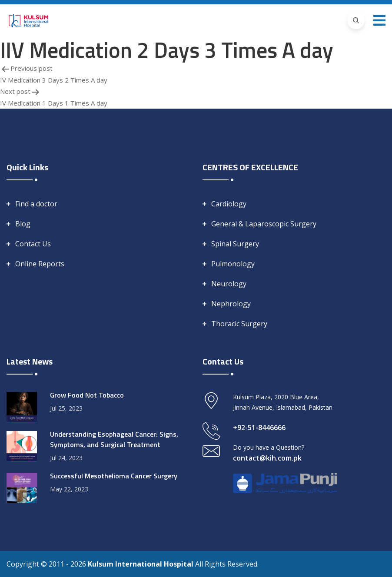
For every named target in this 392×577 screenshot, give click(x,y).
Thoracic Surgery (239, 324)
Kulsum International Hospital (141, 564)
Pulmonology (233, 264)
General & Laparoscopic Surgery (264, 224)
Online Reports (40, 264)
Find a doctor (36, 204)
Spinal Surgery (235, 244)
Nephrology (231, 304)
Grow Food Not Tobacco (87, 395)
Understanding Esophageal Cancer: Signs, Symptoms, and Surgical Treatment (114, 439)
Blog (23, 224)
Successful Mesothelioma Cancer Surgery (114, 476)
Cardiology (229, 204)
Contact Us (33, 244)
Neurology (229, 284)
